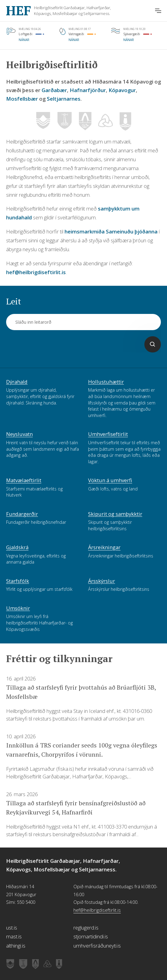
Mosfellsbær (22, 99)
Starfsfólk (18, 581)
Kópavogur (122, 90)
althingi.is (16, 946)
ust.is (12, 928)
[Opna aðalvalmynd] (158, 11)
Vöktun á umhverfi (110, 481)
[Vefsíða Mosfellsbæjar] (106, 123)
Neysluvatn (19, 434)
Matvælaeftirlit (24, 481)
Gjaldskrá (17, 548)
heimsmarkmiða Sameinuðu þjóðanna (111, 231)
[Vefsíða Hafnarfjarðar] (65, 121)
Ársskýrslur (102, 581)
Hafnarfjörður (88, 90)
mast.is (14, 936)
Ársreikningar (104, 548)
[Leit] (83, 322)
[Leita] (153, 344)
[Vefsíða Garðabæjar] (43, 121)
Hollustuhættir (106, 382)
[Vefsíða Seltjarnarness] (125, 122)
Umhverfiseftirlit (108, 434)
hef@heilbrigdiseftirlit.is (36, 272)
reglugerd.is (86, 928)
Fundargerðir (22, 514)
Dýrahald (17, 382)
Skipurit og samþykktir (115, 514)
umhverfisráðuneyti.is (97, 946)
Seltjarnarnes (64, 99)
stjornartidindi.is (91, 936)
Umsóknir (18, 609)
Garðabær (54, 90)
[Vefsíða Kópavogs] (85, 121)
